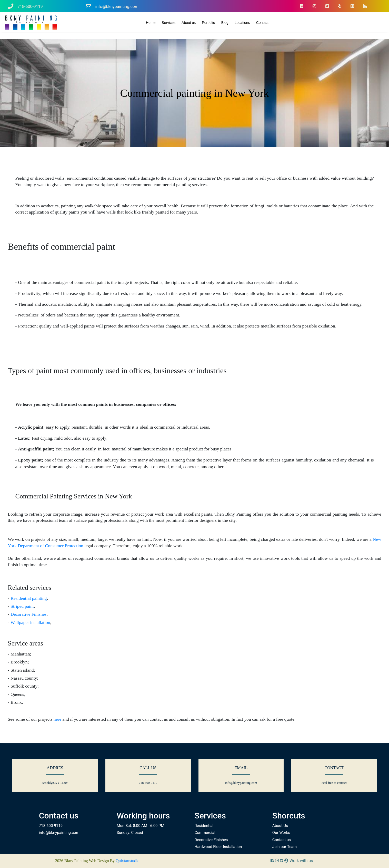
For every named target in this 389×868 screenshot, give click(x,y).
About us (189, 23)
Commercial (205, 833)
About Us (280, 826)
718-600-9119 (25, 7)
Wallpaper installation (30, 622)
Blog (225, 23)
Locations (242, 23)
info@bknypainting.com (112, 7)
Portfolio (208, 23)
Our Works (281, 833)
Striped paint (22, 606)
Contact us (282, 840)
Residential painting (29, 598)
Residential (204, 826)
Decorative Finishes (28, 614)
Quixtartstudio (127, 861)
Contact (262, 23)
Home (151, 23)
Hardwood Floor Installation (218, 847)
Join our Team (285, 847)
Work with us (299, 861)
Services (168, 23)
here (57, 719)
